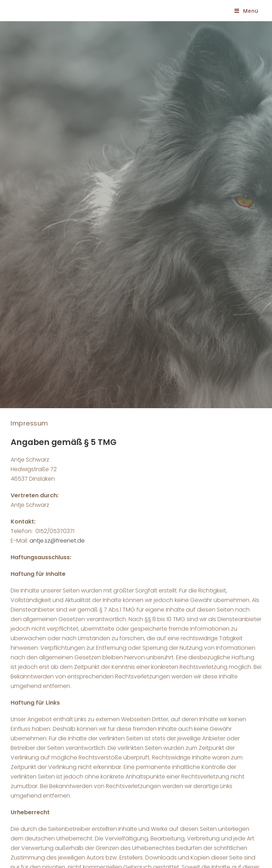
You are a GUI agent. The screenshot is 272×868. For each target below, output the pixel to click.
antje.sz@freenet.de (57, 541)
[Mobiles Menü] (246, 11)
